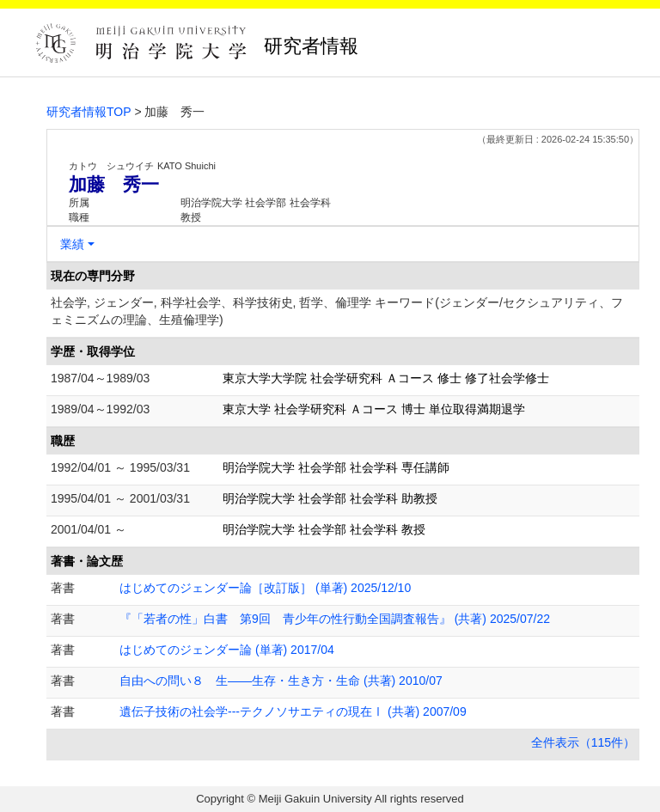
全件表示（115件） (583, 742)
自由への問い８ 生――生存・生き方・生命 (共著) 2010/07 (281, 681)
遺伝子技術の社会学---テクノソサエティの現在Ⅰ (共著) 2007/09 (293, 711)
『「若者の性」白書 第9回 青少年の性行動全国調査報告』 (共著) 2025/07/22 (335, 619)
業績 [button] (72, 244)
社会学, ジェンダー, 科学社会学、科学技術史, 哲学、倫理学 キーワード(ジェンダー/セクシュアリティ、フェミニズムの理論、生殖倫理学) (337, 311)
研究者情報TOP (89, 112)
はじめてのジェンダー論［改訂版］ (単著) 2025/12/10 (265, 588)
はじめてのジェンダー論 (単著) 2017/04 (227, 650)
